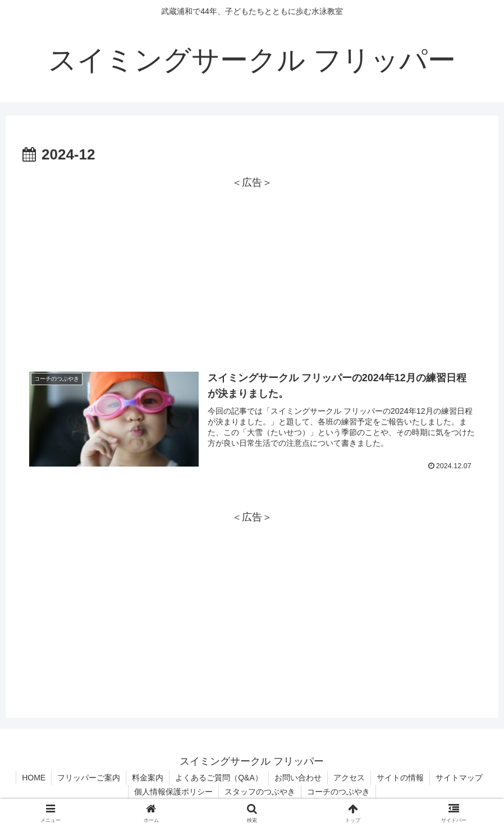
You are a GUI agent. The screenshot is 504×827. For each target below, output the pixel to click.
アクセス (349, 778)
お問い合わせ (298, 778)
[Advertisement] (252, 270)
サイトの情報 (400, 778)
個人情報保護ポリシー (173, 792)
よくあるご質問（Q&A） (219, 778)
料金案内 (148, 778)
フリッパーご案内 (89, 778)
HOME (34, 778)
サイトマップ (459, 778)
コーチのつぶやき (338, 792)
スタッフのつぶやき (260, 792)
